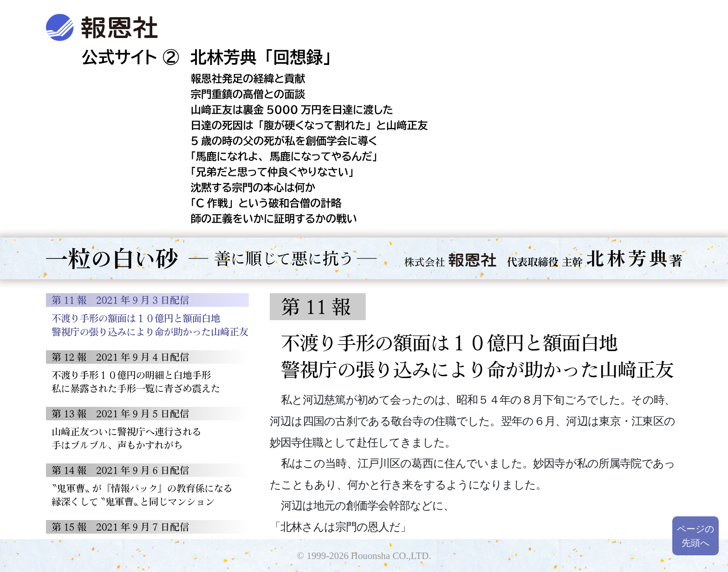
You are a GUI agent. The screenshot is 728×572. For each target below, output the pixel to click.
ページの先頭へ (695, 536)
